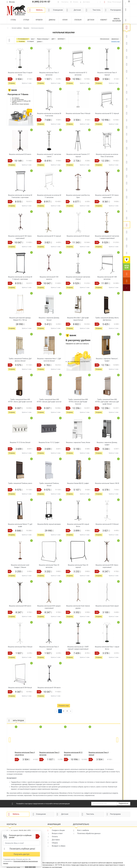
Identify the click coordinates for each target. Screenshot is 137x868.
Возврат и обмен (59, 846)
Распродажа (116, 10)
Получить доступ (21, 854)
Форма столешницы (43, 39)
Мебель (39, 10)
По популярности (23, 39)
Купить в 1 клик (27, 83)
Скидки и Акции (58, 830)
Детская (77, 10)
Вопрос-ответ (57, 833)
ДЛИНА (39, 42)
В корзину (12, 83)
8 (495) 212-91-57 (41, 2)
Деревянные (115, 39)
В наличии (22, 41)
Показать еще (64, 706)
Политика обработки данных (89, 833)
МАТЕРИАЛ (61, 39)
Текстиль (96, 10)
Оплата (55, 837)
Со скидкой (30, 41)
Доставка (56, 840)
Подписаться (123, 804)
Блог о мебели (83, 830)
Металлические (105, 39)
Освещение (58, 10)
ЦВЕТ (53, 39)
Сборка (55, 843)
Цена (32, 39)
